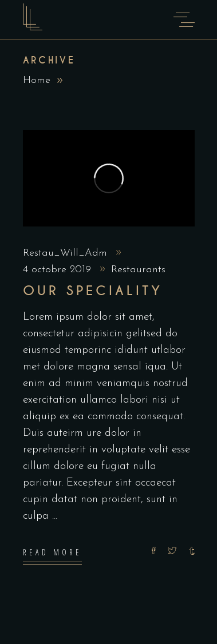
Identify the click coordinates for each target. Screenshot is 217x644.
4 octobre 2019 (59, 270)
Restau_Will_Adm (67, 253)
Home (37, 80)
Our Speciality (93, 291)
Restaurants (138, 270)
